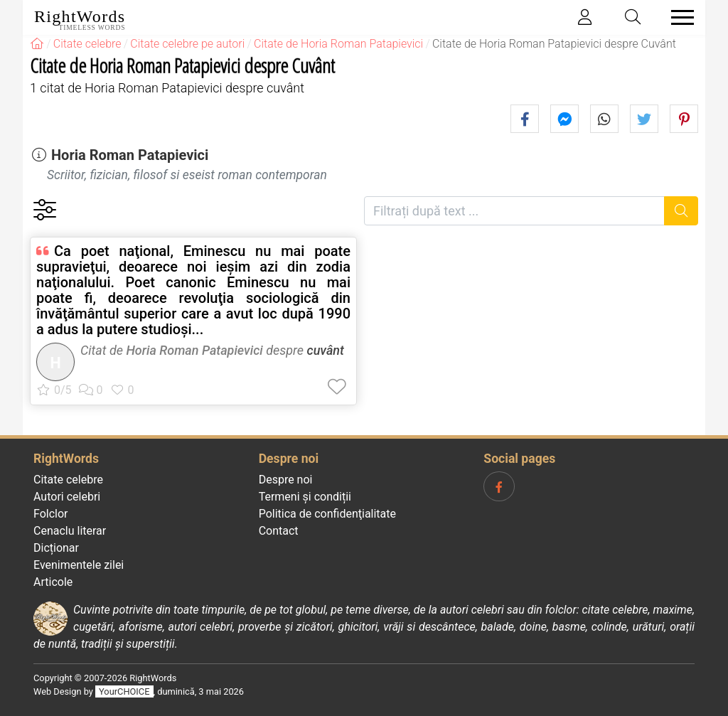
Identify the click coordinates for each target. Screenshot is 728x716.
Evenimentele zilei (79, 565)
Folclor (51, 514)
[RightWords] (37, 44)
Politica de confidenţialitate (327, 514)
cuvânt (326, 350)
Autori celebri (67, 497)
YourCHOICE (124, 691)
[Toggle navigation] (678, 17)
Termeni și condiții (305, 497)
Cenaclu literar (70, 531)
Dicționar (56, 548)
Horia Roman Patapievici (130, 155)
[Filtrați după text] (514, 211)
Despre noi (286, 480)
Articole (53, 582)
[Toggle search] (633, 17)
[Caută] (681, 211)
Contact (279, 531)
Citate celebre (68, 480)
